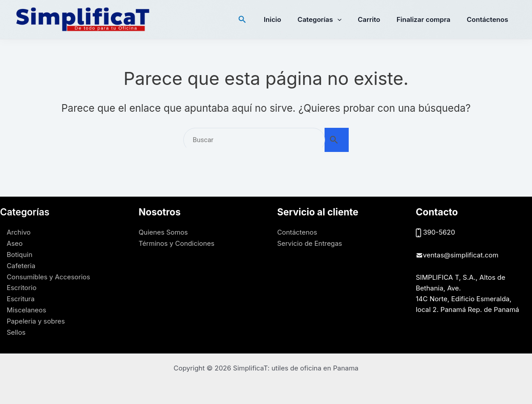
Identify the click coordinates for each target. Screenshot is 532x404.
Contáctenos (489, 19)
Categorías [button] (330, 20)
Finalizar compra (428, 19)
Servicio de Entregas (310, 243)
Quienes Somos (163, 232)
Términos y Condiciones (177, 243)
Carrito (376, 19)
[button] (258, 19)
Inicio (286, 19)
